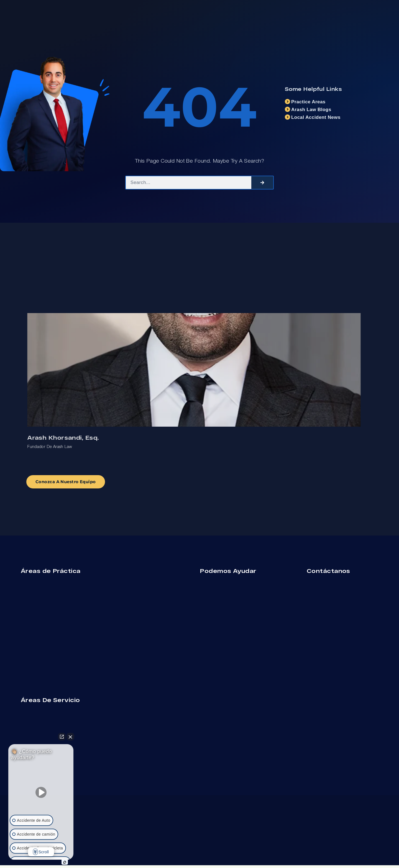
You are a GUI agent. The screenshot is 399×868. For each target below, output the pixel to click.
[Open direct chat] (62, 737)
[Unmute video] (41, 792)
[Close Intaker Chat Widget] (70, 737)
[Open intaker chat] (65, 862)
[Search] (262, 183)
